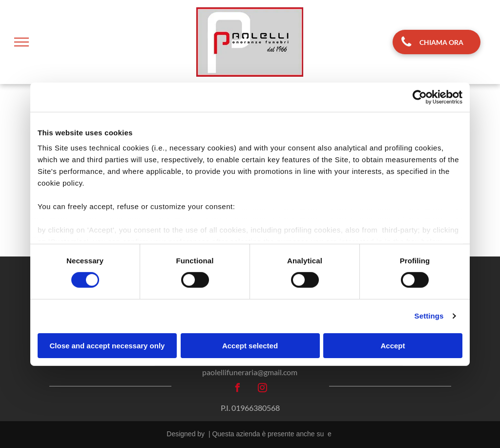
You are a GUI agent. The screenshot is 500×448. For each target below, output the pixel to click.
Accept (393, 346)
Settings (429, 316)
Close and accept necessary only (107, 346)
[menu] (21, 42)
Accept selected (250, 346)
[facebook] (238, 389)
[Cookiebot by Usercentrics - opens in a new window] (420, 97)
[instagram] (263, 389)
